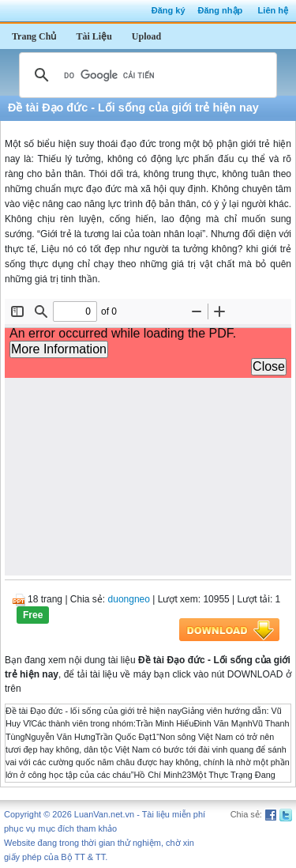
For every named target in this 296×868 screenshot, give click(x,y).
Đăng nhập (221, 10)
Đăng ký (169, 10)
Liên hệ (273, 10)
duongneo (129, 599)
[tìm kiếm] (146, 75)
